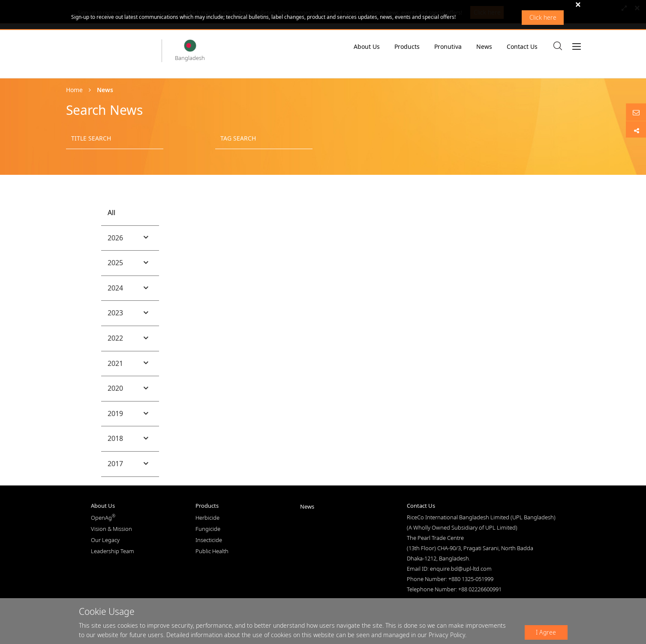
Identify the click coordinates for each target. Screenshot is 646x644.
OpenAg (103, 518)
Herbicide (207, 518)
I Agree (546, 632)
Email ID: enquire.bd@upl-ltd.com (449, 569)
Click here (543, 17)
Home (74, 90)
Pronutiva (448, 46)
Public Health (212, 551)
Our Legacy (105, 540)
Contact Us (522, 46)
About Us (367, 49)
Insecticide (209, 540)
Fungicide (208, 529)
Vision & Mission (111, 529)
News (484, 46)
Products (407, 46)
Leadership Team (113, 551)
